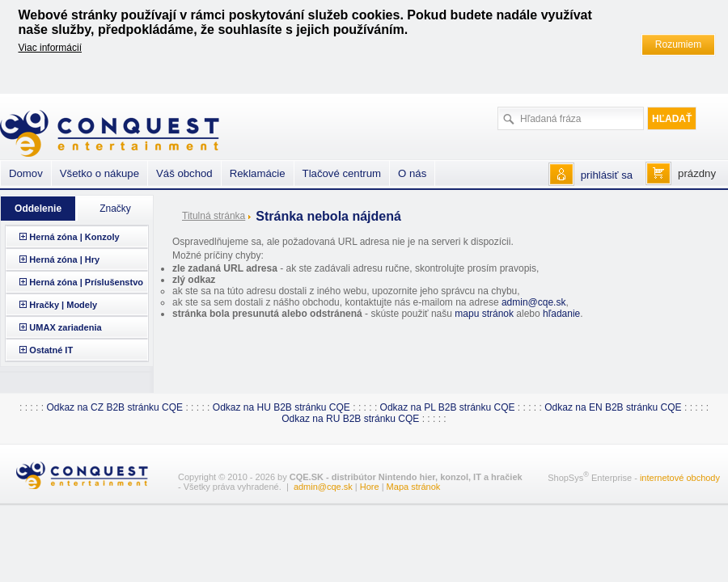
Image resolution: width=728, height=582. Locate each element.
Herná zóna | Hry (64, 259)
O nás (412, 173)
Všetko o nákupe (99, 173)
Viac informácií (50, 48)
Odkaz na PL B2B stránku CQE (448, 407)
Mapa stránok (414, 487)
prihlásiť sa (607, 175)
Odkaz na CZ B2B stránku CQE (114, 407)
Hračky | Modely (63, 305)
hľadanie (561, 314)
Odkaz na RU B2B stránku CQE (350, 419)
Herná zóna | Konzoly (74, 237)
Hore (370, 487)
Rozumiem (678, 44)
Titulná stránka (214, 216)
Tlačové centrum (342, 173)
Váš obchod (184, 173)
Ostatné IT (51, 350)
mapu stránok (484, 314)
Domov (26, 173)
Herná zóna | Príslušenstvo (86, 282)
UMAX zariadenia (65, 327)
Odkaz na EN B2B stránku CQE (613, 407)
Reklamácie (258, 173)
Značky (115, 209)
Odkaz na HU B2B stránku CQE (281, 407)
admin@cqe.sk (534, 302)
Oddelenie (38, 209)
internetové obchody (680, 478)
